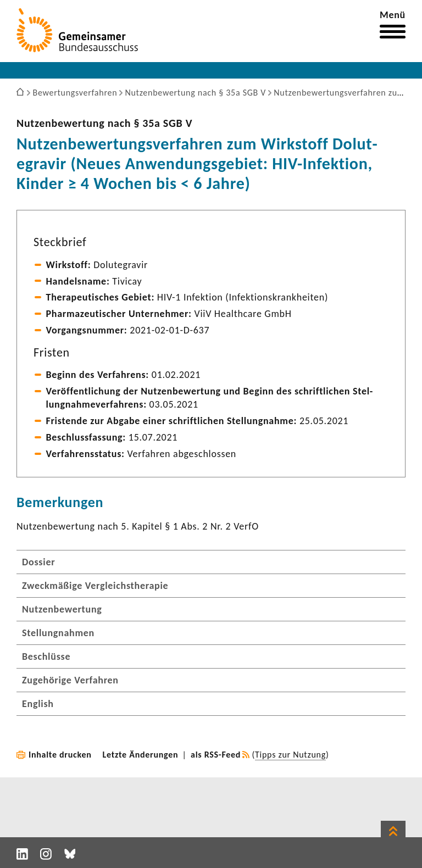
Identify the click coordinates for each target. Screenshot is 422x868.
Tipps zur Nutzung (290, 755)
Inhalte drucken (60, 755)
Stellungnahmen (58, 633)
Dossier (38, 562)
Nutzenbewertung (62, 609)
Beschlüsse (46, 656)
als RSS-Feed (216, 755)
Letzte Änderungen (141, 755)
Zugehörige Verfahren (70, 680)
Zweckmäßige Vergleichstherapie (95, 586)
